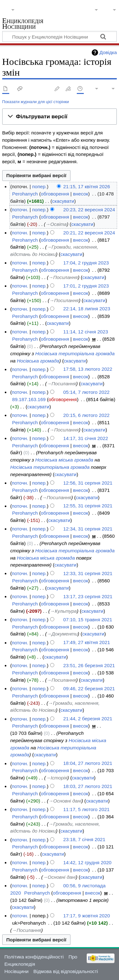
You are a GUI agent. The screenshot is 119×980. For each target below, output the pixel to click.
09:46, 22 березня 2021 (89, 688)
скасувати (63, 201)
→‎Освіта (56, 224)
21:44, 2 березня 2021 (88, 719)
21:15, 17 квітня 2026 (86, 186)
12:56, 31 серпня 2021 (88, 483)
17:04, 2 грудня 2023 (86, 263)
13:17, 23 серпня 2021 (88, 596)
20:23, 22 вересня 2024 (89, 210)
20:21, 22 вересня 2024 (89, 233)
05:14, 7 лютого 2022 (86, 392)
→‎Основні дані (65, 801)
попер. (39, 186)
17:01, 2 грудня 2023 (86, 286)
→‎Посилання (63, 277)
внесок (81, 194)
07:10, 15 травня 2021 (88, 620)
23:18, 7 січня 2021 (84, 840)
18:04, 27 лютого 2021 (88, 763)
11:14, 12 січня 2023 (86, 332)
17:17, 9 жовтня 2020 (86, 916)
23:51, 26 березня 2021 (89, 665)
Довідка (108, 52)
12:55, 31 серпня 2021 (88, 506)
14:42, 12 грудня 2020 (87, 862)
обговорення (55, 194)
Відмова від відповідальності (66, 971)
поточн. (20, 210)
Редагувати (57, 89)
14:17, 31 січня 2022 (86, 438)
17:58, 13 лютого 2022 (88, 369)
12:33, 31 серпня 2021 (88, 573)
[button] (60, 117)
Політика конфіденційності (34, 957)
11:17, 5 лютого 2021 (86, 809)
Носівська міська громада (64, 460)
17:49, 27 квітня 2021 (86, 643)
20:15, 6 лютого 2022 (86, 415)
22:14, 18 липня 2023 (87, 309)
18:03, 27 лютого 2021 (88, 786)
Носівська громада (38, 361)
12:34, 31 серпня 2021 (88, 529)
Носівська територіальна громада (75, 354)
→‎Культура (63, 611)
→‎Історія (56, 778)
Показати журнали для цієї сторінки (36, 102)
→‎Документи (62, 634)
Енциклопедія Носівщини (23, 24)
